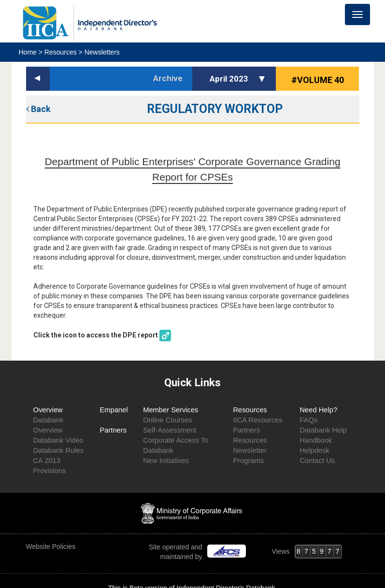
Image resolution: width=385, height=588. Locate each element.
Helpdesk (314, 450)
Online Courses (167, 420)
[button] (263, 79)
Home (29, 52)
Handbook (316, 440)
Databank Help (323, 430)
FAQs (308, 420)
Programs (248, 461)
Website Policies (52, 546)
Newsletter (250, 450)
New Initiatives (166, 461)
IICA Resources (257, 420)
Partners (114, 430)
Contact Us (317, 461)
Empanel (114, 410)
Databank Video (58, 440)
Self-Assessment (170, 430)
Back (38, 109)
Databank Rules (59, 450)
